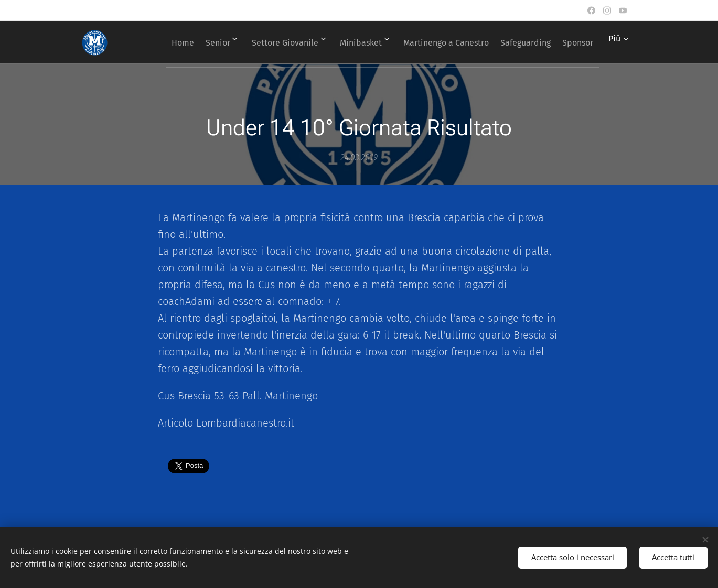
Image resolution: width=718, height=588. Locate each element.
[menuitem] (193, 42)
